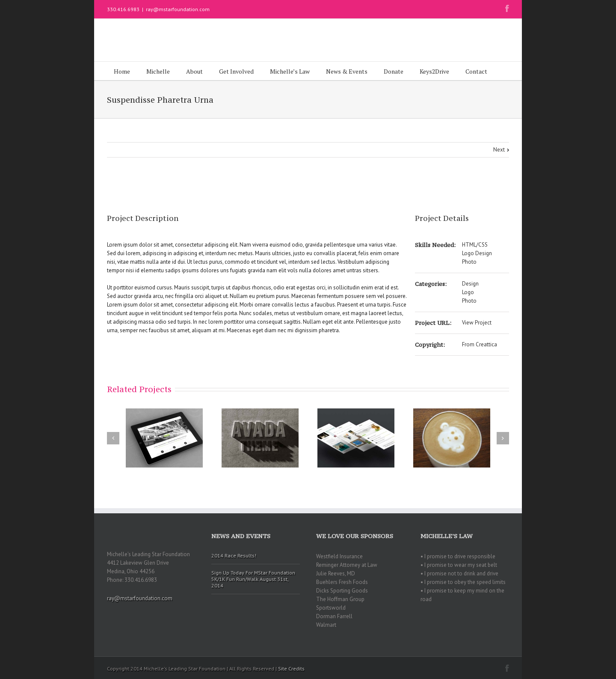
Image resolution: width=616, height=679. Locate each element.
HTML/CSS (475, 245)
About (194, 71)
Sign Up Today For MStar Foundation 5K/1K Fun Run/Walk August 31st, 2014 (253, 579)
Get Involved (236, 71)
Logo (468, 292)
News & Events (347, 71)
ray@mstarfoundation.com (178, 9)
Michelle (158, 71)
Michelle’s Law (290, 71)
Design (470, 284)
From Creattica (480, 344)
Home (122, 71)
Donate (394, 71)
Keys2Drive (434, 71)
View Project (477, 323)
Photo (469, 262)
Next (499, 150)
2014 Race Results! (234, 555)
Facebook (507, 8)
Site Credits (291, 669)
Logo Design (477, 253)
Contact (476, 71)
